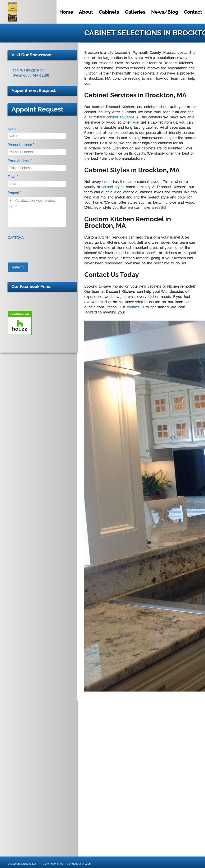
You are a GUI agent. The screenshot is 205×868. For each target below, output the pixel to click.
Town (13, 177)
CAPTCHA (16, 238)
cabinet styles (113, 187)
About (86, 12)
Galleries (135, 12)
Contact (193, 12)
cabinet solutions (120, 117)
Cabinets (109, 12)
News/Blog (165, 12)
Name (14, 129)
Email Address (20, 161)
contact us (136, 307)
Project (14, 193)
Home (66, 12)
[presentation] (37, 249)
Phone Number (21, 145)
